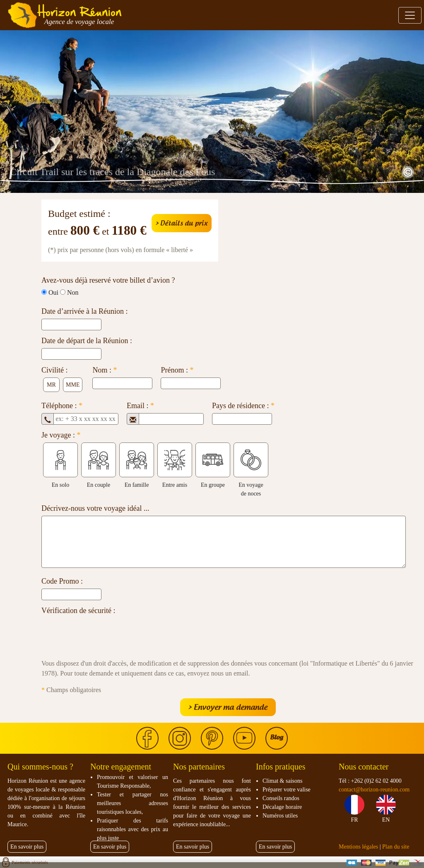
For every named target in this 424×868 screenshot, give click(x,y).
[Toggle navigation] (410, 15)
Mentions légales (358, 847)
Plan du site (396, 847)
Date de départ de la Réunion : (87, 341)
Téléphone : (62, 406)
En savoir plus (27, 847)
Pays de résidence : (243, 406)
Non (73, 292)
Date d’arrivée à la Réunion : (84, 311)
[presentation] (104, 634)
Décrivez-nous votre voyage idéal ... (95, 508)
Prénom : (177, 370)
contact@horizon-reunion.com (374, 790)
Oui (53, 292)
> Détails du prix (182, 223)
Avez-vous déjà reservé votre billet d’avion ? (108, 280)
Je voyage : (61, 435)
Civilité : (55, 370)
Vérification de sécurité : (78, 611)
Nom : (105, 370)
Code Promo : (62, 581)
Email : (140, 406)
